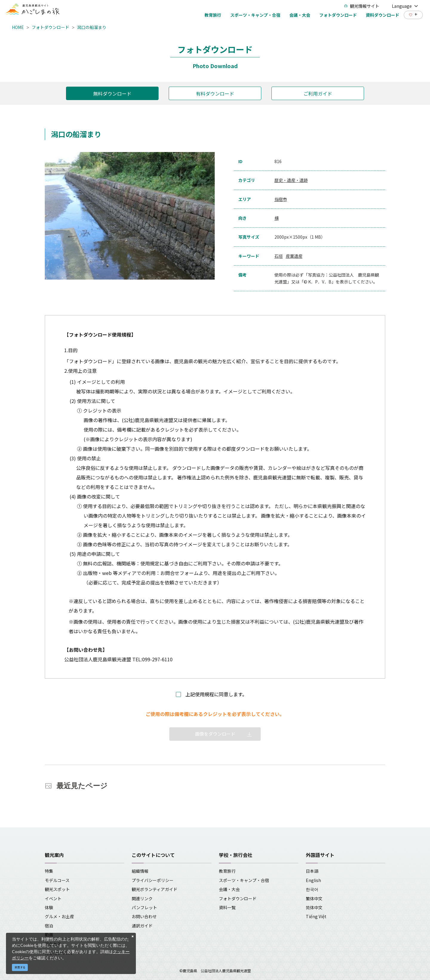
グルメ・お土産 (59, 916)
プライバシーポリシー (153, 880)
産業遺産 (294, 256)
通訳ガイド (142, 926)
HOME (18, 27)
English (313, 880)
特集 (49, 871)
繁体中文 (314, 898)
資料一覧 (227, 907)
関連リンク (142, 898)
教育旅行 (227, 871)
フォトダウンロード (50, 27)
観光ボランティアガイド (155, 889)
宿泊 (49, 926)
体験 (49, 907)
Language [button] (405, 6)
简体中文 (314, 907)
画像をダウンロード (215, 734)
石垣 (279, 256)
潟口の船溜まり (92, 27)
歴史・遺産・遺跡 (291, 180)
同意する (20, 967)
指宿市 (281, 199)
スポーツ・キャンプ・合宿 (244, 880)
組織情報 (140, 871)
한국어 (312, 889)
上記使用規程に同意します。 (216, 694)
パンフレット (144, 907)
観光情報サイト (362, 6)
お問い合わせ (144, 916)
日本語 (312, 871)
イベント (53, 898)
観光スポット (57, 889)
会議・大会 (229, 889)
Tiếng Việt (316, 916)
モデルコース (57, 880)
